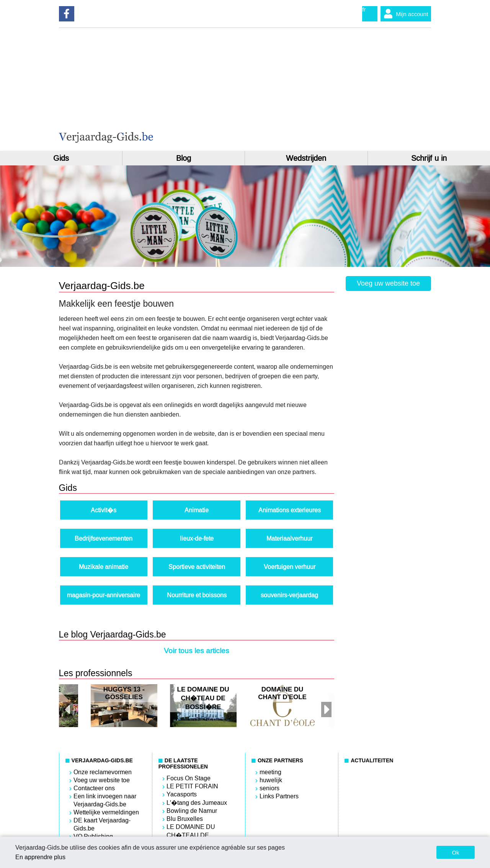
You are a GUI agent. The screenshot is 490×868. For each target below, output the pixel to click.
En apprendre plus (40, 857)
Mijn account (404, 14)
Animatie (197, 510)
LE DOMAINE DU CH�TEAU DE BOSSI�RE (191, 835)
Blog (184, 158)
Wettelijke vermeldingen (106, 812)
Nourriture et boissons (197, 595)
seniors (269, 788)
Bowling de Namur (192, 811)
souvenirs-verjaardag (289, 595)
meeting (270, 772)
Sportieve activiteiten (197, 567)
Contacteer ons (94, 788)
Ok (455, 852)
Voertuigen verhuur (290, 567)
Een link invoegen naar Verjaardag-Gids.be (105, 800)
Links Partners (279, 796)
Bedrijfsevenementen (104, 539)
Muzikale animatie (104, 567)
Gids (61, 158)
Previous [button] (67, 706)
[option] (203, 706)
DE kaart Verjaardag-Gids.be (102, 824)
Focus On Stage (189, 778)
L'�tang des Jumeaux (197, 803)
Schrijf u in (429, 158)
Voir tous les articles (197, 651)
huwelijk (271, 780)
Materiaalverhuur (289, 539)
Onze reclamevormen (103, 772)
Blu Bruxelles (185, 819)
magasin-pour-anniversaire (104, 595)
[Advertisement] (338, 89)
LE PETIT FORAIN (192, 786)
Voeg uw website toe (388, 283)
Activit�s (104, 510)
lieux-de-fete (197, 539)
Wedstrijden (306, 158)
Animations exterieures (290, 510)
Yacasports (182, 794)
